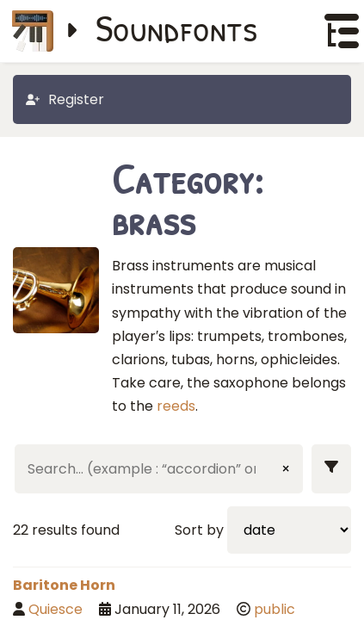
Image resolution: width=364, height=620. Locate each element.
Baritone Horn (64, 585)
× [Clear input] (286, 469)
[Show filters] (331, 469)
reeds (176, 406)
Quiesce (56, 609)
